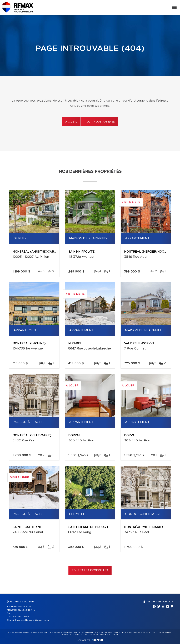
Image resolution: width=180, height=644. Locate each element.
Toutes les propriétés (90, 570)
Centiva (97, 640)
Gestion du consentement (104, 635)
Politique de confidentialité (156, 632)
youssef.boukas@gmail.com (33, 620)
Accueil (71, 122)
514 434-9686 (21, 617)
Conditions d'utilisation (75, 635)
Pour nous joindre (100, 122)
